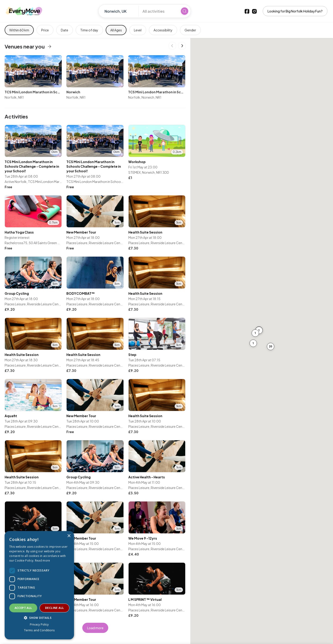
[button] (259, 330)
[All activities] (158, 11)
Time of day (89, 30)
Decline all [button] (54, 608)
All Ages (116, 30)
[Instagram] (254, 11)
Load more (95, 628)
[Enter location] (120, 11)
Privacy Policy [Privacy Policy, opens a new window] (39, 624)
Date (65, 30)
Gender (190, 30)
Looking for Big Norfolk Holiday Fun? (295, 11)
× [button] (69, 536)
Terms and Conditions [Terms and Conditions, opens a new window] (39, 630)
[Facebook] (247, 11)
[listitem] (33, 157)
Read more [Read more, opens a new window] (43, 560)
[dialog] (39, 585)
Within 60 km (19, 30)
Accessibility (163, 30)
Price (45, 30)
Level (138, 30)
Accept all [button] (23, 608)
